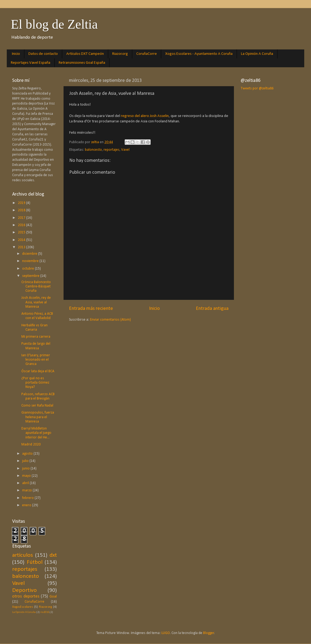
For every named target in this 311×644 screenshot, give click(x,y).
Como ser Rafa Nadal (37, 406)
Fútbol (35, 562)
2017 (22, 218)
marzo (27, 490)
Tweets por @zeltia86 (257, 88)
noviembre (31, 261)
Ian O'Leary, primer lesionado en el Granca (36, 360)
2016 (22, 225)
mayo (27, 476)
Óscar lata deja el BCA (38, 371)
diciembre (30, 254)
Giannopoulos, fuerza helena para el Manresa (38, 417)
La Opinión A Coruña (257, 54)
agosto (28, 454)
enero (27, 505)
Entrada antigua (212, 309)
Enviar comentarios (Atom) (110, 320)
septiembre (31, 276)
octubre (29, 269)
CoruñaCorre (147, 54)
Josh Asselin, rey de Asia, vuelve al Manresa (36, 302)
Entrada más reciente (91, 309)
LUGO (166, 633)
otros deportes (26, 596)
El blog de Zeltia (54, 24)
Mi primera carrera (36, 337)
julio (26, 461)
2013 (22, 247)
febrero (28, 498)
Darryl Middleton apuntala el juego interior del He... (36, 433)
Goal (53, 597)
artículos (23, 555)
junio (26, 469)
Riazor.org (120, 54)
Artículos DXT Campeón (85, 54)
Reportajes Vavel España (31, 63)
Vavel (125, 150)
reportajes (112, 150)
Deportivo (24, 590)
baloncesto (93, 150)
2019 (22, 203)
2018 (22, 210)
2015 (22, 232)
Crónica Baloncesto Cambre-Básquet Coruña (36, 286)
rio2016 (45, 612)
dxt (53, 555)
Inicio (16, 54)
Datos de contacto (43, 54)
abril (26, 483)
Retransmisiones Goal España (82, 63)
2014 (22, 240)
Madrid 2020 (31, 445)
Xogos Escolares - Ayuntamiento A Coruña (199, 54)
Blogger (209, 633)
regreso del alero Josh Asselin (144, 116)
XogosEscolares (23, 607)
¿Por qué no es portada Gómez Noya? (35, 383)
